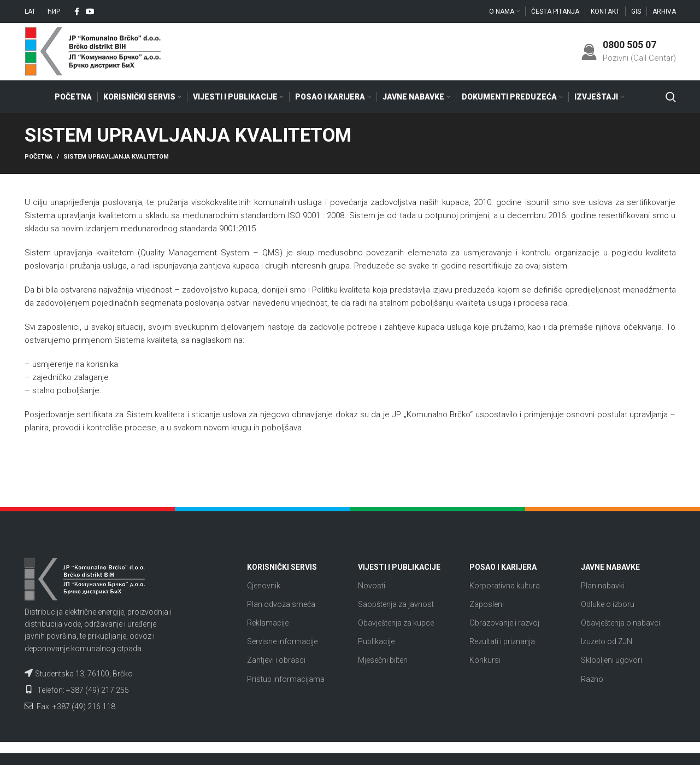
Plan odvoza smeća (281, 604)
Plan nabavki (603, 586)
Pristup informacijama (286, 679)
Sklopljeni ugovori (611, 660)
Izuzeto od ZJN (607, 641)
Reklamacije (268, 623)
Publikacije (376, 641)
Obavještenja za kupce (396, 623)
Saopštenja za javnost (396, 604)
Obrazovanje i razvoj (504, 623)
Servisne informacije (282, 641)
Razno (592, 679)
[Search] (671, 97)
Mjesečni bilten (383, 660)
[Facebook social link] (77, 11)
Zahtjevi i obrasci (276, 660)
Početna (39, 157)
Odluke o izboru (608, 604)
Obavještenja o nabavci (620, 623)
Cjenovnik (264, 586)
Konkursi (485, 660)
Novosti (372, 586)
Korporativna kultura (505, 586)
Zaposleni (487, 604)
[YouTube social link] (90, 11)
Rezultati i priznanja (502, 641)
